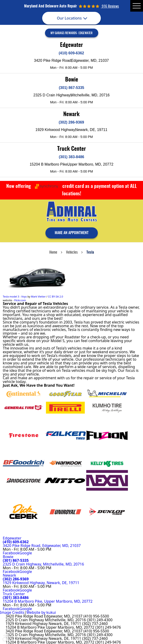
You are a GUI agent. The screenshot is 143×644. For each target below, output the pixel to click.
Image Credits (12, 612)
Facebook (11, 553)
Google (26, 553)
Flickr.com (20, 300)
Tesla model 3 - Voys (15, 296)
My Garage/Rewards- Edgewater (71, 33)
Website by (41, 612)
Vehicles (72, 252)
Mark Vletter (38, 296)
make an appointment (72, 233)
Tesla (90, 252)
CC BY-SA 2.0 (56, 296)
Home (53, 252)
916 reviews (110, 7)
